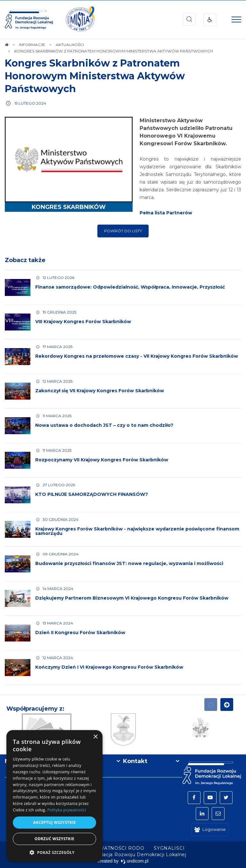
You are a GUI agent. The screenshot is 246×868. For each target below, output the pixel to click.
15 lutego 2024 (30, 103)
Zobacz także (25, 260)
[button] (54, 852)
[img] (80, 20)
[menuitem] (103, 848)
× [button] (95, 737)
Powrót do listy (123, 231)
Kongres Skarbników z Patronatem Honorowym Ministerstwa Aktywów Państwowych (95, 76)
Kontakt (135, 761)
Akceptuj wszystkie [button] (54, 822)
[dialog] (54, 796)
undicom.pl (135, 861)
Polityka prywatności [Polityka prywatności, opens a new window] (67, 810)
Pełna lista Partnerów (167, 213)
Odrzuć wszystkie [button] (54, 839)
